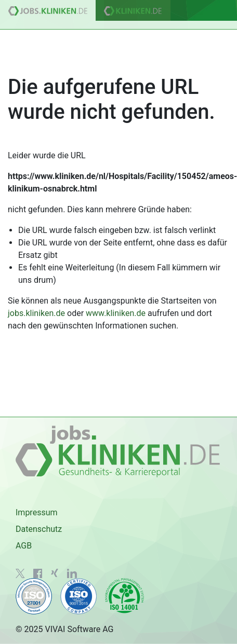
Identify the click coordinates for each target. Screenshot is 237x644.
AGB (24, 546)
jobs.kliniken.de (36, 313)
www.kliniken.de (116, 313)
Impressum (37, 512)
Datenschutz (39, 529)
